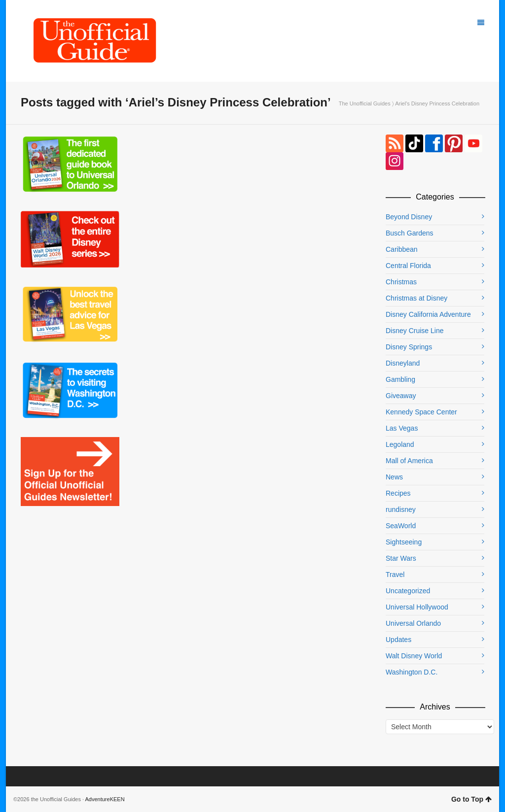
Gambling (400, 379)
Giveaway (401, 396)
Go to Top (471, 799)
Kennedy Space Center (421, 412)
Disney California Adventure (428, 314)
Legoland (400, 444)
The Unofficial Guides (365, 103)
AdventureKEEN (105, 799)
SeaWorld (401, 526)
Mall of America (409, 461)
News (394, 477)
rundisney (401, 509)
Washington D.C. (412, 672)
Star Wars (401, 558)
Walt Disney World (414, 656)
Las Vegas (402, 428)
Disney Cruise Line (415, 331)
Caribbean (402, 249)
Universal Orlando (413, 623)
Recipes (398, 493)
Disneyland (403, 363)
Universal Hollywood (417, 607)
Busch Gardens (410, 233)
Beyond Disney (409, 217)
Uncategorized (408, 591)
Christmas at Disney (416, 298)
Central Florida (408, 266)
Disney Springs (409, 347)
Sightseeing (404, 542)
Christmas (401, 282)
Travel (395, 575)
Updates (398, 640)
